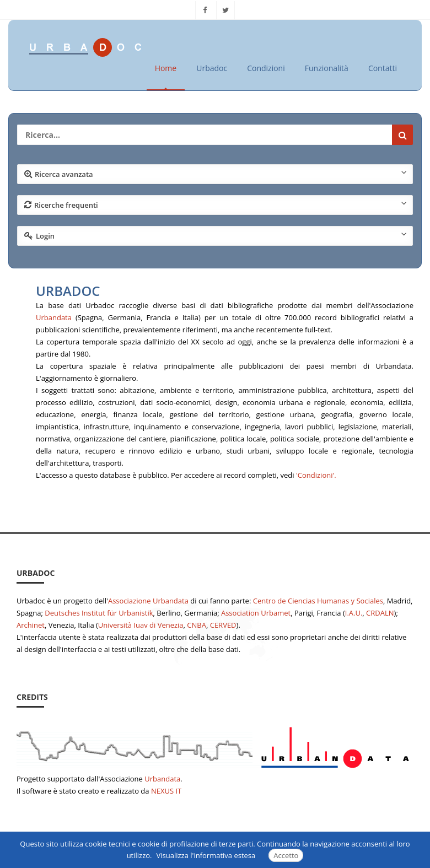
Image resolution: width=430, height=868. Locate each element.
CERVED (223, 625)
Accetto (286, 855)
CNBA (197, 625)
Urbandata (54, 317)
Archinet (31, 625)
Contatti (383, 68)
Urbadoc (212, 68)
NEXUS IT (166, 791)
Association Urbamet (256, 613)
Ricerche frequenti (216, 204)
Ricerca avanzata (216, 174)
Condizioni (266, 68)
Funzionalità (327, 68)
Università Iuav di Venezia (141, 625)
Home (166, 68)
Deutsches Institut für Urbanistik (99, 613)
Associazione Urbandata (148, 601)
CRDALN (380, 613)
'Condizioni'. (316, 475)
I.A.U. (354, 613)
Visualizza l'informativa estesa (206, 855)
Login (216, 235)
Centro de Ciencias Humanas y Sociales (318, 601)
